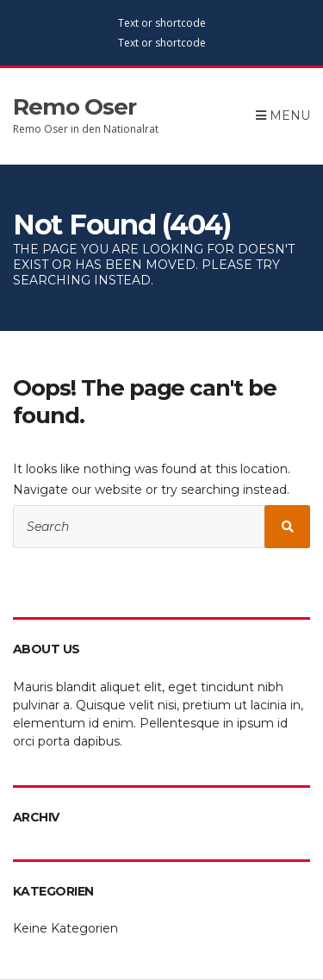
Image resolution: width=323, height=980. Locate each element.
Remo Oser (75, 107)
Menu (283, 115)
